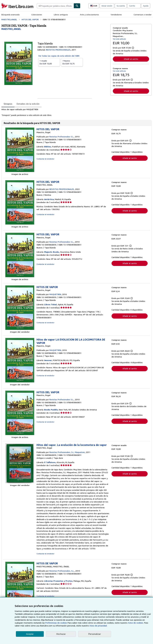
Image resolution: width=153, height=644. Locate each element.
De (49, 62)
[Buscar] (77, 6)
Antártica (49, 199)
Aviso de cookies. (136, 623)
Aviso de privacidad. (98, 626)
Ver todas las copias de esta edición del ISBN (59, 56)
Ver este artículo (119, 39)
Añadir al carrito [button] (131, 59)
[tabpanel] (55, 112)
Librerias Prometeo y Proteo (58, 581)
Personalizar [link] (95, 634)
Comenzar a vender (143, 15)
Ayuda (146, 6)
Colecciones (37, 15)
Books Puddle (51, 410)
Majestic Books (52, 252)
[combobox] (55, 6)
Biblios (48, 147)
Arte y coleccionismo (89, 15)
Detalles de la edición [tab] (28, 104)
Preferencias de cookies (56, 623)
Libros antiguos (61, 15)
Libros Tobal (50, 304)
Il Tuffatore (50, 462)
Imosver (48, 360)
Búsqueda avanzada (10, 15)
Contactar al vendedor (45, 159)
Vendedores (116, 15)
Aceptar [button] (30, 634)
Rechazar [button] (61, 634)
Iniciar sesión (107, 6)
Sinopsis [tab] (8, 104)
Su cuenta (121, 6)
